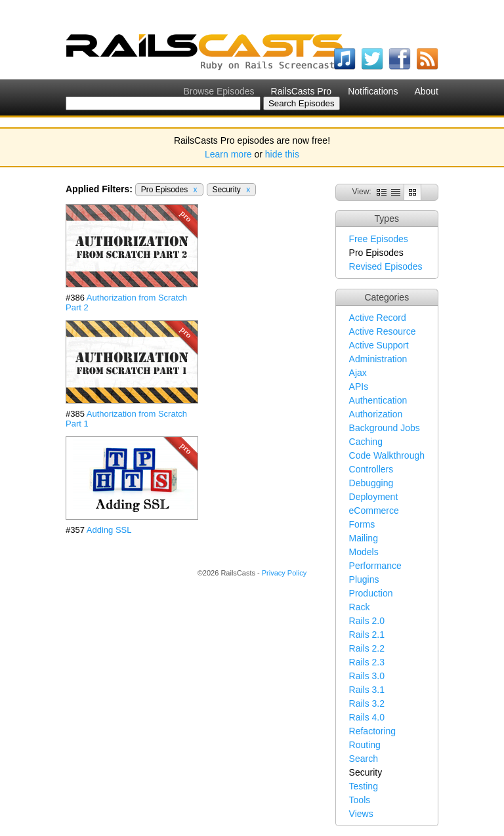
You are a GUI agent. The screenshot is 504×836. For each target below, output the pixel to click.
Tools (360, 800)
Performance (375, 566)
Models (364, 552)
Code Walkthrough (387, 455)
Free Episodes (379, 239)
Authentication (378, 400)
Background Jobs (385, 428)
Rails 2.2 (367, 648)
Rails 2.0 (367, 621)
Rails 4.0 (367, 717)
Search (364, 759)
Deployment (374, 497)
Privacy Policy (284, 573)
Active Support (379, 345)
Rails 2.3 (367, 662)
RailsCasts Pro (302, 91)
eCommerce (374, 511)
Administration (378, 359)
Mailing (364, 538)
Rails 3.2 (367, 703)
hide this (282, 154)
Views (361, 814)
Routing (365, 745)
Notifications (373, 91)
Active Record (378, 318)
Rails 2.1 (367, 635)
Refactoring (373, 731)
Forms (362, 524)
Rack (360, 607)
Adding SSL (109, 530)
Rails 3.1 (367, 690)
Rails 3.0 (367, 676)
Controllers (371, 469)
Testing (364, 786)
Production (371, 593)
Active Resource (383, 331)
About (426, 91)
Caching (366, 442)
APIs (359, 387)
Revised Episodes (386, 266)
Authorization (376, 414)
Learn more (228, 154)
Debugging (371, 483)
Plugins (364, 579)
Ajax (358, 373)
